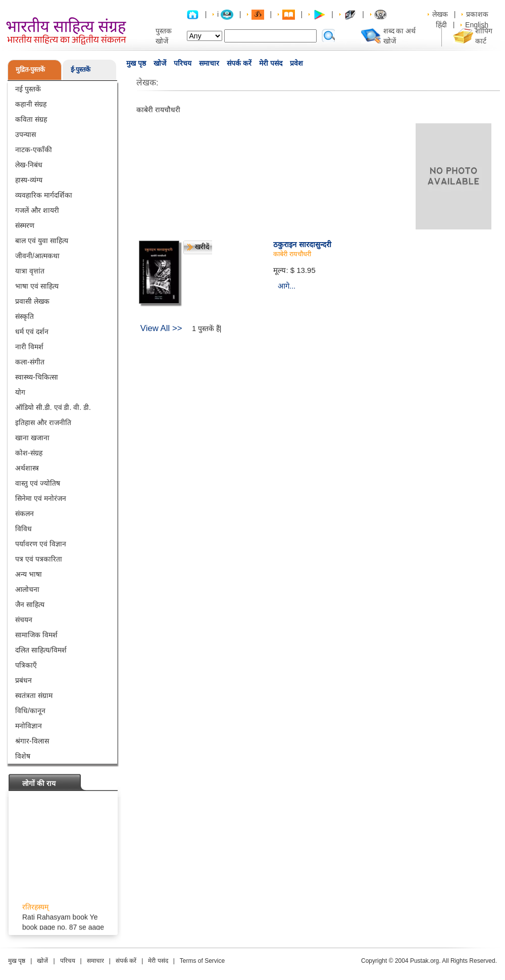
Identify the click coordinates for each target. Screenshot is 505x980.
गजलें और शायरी (37, 210)
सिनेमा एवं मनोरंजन (41, 498)
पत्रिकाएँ (26, 665)
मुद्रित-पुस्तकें (30, 69)
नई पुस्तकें (28, 89)
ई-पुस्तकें (81, 69)
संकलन (24, 514)
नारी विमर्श (29, 347)
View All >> (161, 328)
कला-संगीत (30, 362)
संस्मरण (25, 225)
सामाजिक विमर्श (36, 635)
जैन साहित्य (30, 604)
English (477, 25)
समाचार (209, 63)
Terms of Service (202, 961)
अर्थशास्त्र (27, 468)
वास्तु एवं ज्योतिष (38, 483)
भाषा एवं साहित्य (37, 286)
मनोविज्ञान (29, 726)
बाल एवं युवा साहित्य (42, 241)
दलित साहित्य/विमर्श (41, 650)
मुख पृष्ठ (136, 63)
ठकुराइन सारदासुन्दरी (302, 244)
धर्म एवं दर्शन (32, 332)
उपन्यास (26, 134)
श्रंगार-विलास (32, 741)
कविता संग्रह (31, 119)
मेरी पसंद (271, 63)
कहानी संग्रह (31, 104)
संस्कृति (24, 316)
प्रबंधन (23, 680)
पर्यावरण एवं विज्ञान (41, 544)
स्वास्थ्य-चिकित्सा (37, 377)
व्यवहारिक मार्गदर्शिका (44, 195)
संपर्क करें (239, 63)
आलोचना (27, 589)
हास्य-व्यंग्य (29, 180)
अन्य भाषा (29, 574)
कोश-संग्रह (29, 453)
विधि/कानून (30, 711)
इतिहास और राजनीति (43, 423)
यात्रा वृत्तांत (30, 271)
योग (20, 392)
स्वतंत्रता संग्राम (34, 695)
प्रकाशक (477, 14)
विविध (23, 529)
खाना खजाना (32, 438)
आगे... (287, 286)
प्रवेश (296, 63)
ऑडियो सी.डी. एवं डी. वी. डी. (53, 407)
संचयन (24, 620)
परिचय (183, 63)
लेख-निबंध (29, 165)
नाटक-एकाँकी (34, 150)
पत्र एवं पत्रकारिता (39, 559)
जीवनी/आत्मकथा (37, 256)
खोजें (160, 63)
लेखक (440, 14)
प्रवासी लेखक (32, 301)
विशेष (23, 756)
